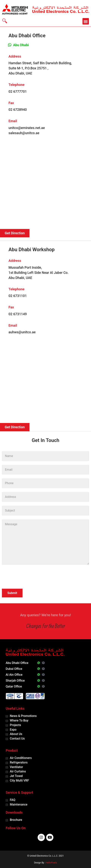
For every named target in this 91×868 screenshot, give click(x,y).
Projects (15, 725)
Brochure (16, 820)
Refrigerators (19, 762)
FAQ (13, 800)
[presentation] (31, 577)
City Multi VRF (19, 780)
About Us (16, 734)
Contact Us (17, 739)
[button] (86, 21)
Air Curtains (18, 771)
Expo (13, 730)
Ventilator (16, 767)
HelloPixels (51, 863)
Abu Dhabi (21, 45)
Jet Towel (16, 776)
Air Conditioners (21, 758)
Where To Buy (19, 720)
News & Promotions (23, 716)
